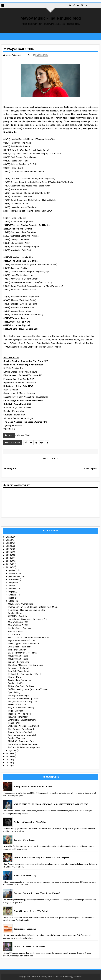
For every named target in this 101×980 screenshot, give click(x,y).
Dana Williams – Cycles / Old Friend (31, 911)
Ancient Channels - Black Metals (29, 947)
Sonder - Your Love (17, 739)
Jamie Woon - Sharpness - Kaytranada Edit (28, 620)
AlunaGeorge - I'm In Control (21, 729)
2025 (9, 540)
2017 (9, 565)
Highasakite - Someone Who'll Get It (25, 674)
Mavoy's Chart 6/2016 (18, 656)
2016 (9, 568)
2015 (9, 754)
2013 (9, 760)
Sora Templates (55, 977)
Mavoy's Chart (23, 436)
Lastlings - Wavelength (19, 696)
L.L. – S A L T (14, 635)
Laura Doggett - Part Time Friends (24, 644)
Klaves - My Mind (16, 678)
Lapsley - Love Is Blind (19, 662)
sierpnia (13, 583)
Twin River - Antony (17, 650)
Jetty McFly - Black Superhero (22, 720)
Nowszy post (11, 469)
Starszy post (90, 469)
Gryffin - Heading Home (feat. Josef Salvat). (28, 690)
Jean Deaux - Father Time (20, 647)
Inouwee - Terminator (18, 717)
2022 (9, 549)
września (13, 580)
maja (11, 592)
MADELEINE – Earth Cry (25, 876)
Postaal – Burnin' (16, 632)
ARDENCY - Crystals (17, 617)
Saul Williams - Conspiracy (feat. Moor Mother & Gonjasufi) (42, 858)
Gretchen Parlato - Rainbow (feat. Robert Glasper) (37, 894)
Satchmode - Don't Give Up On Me (24, 699)
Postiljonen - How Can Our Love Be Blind (27, 610)
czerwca (13, 589)
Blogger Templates (28, 977)
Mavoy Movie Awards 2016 (21, 604)
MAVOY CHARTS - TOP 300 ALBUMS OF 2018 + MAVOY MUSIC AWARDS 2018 (51, 805)
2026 (9, 537)
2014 (9, 757)
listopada (13, 574)
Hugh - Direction (16, 711)
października (15, 577)
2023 (9, 546)
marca (12, 598)
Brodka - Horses (16, 613)
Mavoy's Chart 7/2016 (18, 626)
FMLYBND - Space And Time (21, 742)
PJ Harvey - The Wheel (19, 668)
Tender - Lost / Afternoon (20, 681)
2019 (9, 559)
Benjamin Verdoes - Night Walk (22, 736)
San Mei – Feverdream (24, 840)
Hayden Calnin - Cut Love (20, 629)
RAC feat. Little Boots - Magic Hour (24, 748)
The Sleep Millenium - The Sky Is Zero (26, 665)
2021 (9, 553)
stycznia (13, 751)
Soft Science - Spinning (25, 929)
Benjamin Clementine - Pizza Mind (30, 822)
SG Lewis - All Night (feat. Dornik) (24, 726)
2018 (9, 562)
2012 (9, 763)
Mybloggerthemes (73, 977)
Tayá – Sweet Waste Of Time (22, 641)
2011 (9, 766)
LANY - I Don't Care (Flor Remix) (23, 653)
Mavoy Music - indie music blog (51, 18)
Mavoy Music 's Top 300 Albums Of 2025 (33, 787)
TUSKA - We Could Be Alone (21, 687)
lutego (12, 601)
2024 (9, 543)
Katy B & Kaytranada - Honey (21, 708)
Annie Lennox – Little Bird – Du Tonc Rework (29, 638)
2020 (9, 556)
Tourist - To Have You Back (20, 733)
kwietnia (13, 595)
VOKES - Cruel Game (18, 705)
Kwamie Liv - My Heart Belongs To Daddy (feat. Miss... (33, 607)
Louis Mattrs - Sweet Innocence (23, 745)
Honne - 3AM (14, 723)
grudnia (12, 571)
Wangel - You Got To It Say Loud (23, 702)
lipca (11, 586)
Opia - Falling (14, 693)
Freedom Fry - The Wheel (20, 714)
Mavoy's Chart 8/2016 (18, 623)
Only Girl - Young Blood (19, 671)
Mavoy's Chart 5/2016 (18, 659)
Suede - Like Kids (16, 684)
